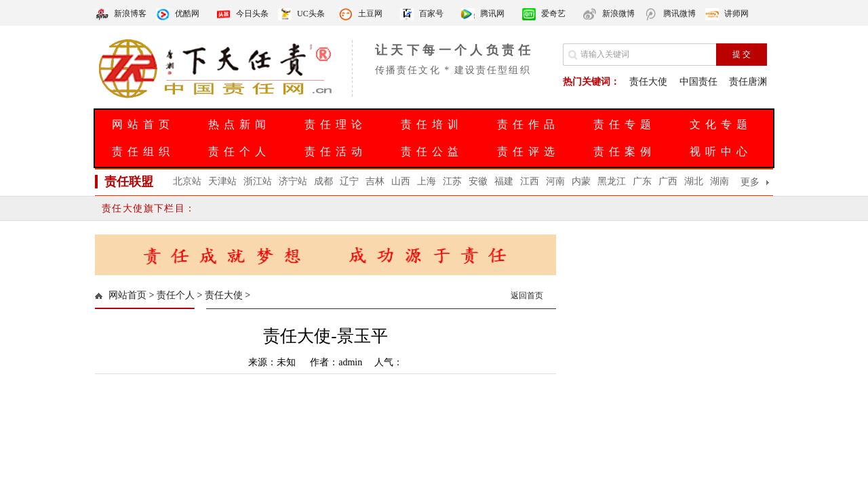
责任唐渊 (748, 82)
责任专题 (625, 124)
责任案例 (625, 151)
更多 (750, 182)
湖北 (694, 181)
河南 (555, 181)
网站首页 (143, 124)
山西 (401, 181)
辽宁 (349, 181)
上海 (427, 181)
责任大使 (648, 82)
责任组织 (143, 151)
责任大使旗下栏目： (149, 208)
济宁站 (293, 181)
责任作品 (528, 124)
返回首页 (527, 296)
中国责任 (698, 82)
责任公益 (432, 151)
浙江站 (258, 181)
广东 (642, 181)
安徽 (478, 181)
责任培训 (432, 124)
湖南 (719, 181)
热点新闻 (239, 124)
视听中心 (721, 151)
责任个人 (239, 151)
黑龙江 (612, 181)
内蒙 (581, 181)
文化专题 (721, 124)
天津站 (222, 181)
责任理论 (336, 124)
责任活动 (336, 151)
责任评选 (528, 151)
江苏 (452, 181)
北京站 (187, 181)
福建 (504, 181)
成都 (323, 181)
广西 (668, 181)
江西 (530, 181)
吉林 (375, 181)
